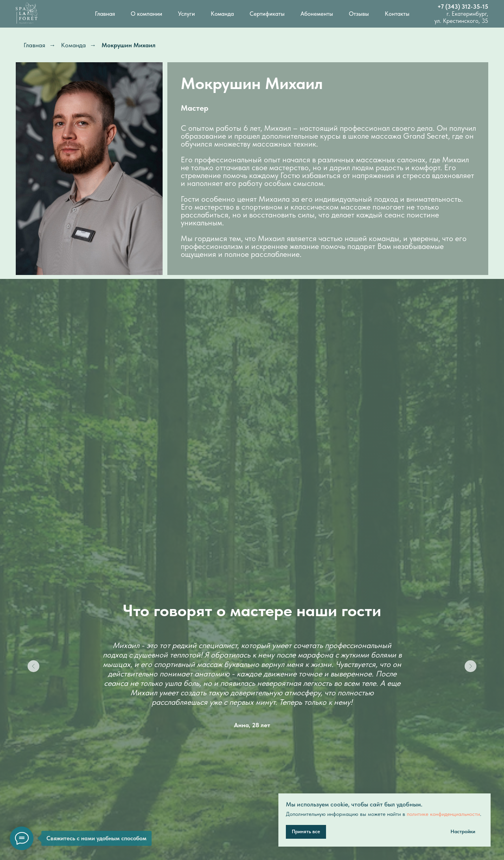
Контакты (397, 14)
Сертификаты (267, 14)
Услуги (186, 14)
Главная (105, 14)
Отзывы (359, 14)
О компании (146, 14)
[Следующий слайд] (471, 666)
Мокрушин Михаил (129, 45)
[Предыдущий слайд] (33, 666)
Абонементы (317, 14)
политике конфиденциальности (443, 814)
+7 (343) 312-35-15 (463, 7)
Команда (222, 14)
